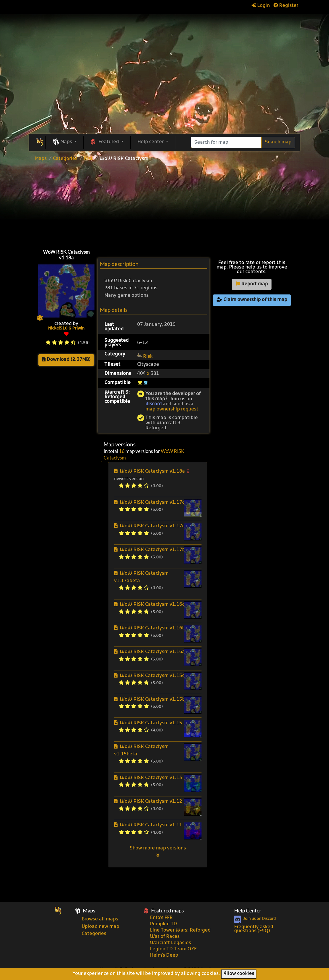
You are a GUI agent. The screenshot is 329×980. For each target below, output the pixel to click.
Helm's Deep (164, 955)
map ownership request (172, 409)
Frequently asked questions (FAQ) (254, 929)
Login (261, 6)
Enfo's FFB (161, 918)
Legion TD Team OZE (173, 949)
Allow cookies (239, 974)
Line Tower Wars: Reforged (180, 930)
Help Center (248, 911)
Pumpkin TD (164, 924)
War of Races (165, 937)
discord (154, 404)
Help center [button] (151, 142)
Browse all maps (100, 919)
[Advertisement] (164, 204)
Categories (65, 159)
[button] (64, 142)
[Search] (226, 142)
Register (286, 6)
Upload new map (100, 927)
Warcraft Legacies (170, 943)
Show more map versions (158, 851)
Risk (89, 159)
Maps (41, 159)
